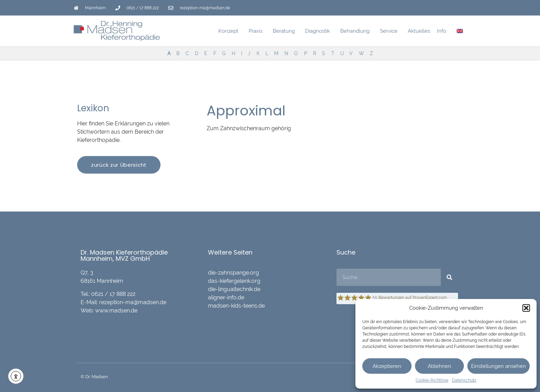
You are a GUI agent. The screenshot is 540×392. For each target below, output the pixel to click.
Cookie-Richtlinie (432, 380)
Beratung (285, 31)
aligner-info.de (226, 297)
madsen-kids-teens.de (236, 306)
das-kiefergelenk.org (234, 281)
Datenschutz (464, 380)
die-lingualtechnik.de (234, 289)
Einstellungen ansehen (499, 366)
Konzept (230, 31)
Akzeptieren (387, 366)
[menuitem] (460, 31)
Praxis (257, 31)
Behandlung (357, 31)
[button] (526, 308)
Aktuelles (419, 31)
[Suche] (449, 277)
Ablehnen (439, 366)
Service (390, 31)
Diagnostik (319, 31)
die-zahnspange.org (233, 273)
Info (443, 31)
